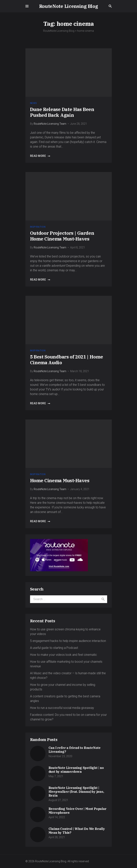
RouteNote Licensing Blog (69, 6)
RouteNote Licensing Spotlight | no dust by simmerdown (76, 770)
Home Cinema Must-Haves (60, 480)
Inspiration (38, 227)
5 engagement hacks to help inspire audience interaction (68, 641)
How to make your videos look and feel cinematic (63, 655)
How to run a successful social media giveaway (62, 708)
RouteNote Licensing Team (50, 124)
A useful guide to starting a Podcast (54, 648)
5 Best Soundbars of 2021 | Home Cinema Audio (67, 360)
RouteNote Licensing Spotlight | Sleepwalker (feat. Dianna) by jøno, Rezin (76, 792)
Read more (40, 156)
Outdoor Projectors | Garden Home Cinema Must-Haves (62, 236)
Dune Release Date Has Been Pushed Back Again (62, 112)
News (34, 103)
